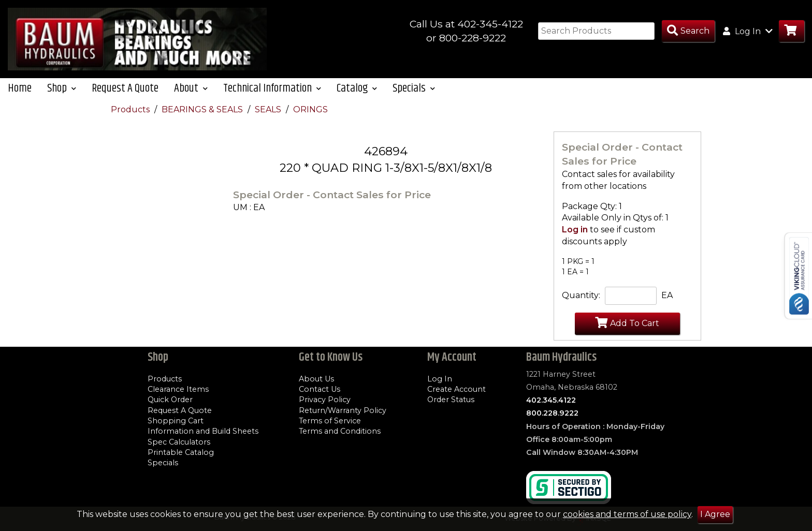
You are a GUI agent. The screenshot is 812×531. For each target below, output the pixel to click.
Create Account (456, 389)
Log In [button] (748, 31)
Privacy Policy (325, 400)
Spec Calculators (179, 442)
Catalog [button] (357, 88)
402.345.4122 (551, 400)
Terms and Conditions (340, 431)
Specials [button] (414, 88)
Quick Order (170, 400)
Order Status (451, 400)
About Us (316, 379)
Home (20, 88)
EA (667, 295)
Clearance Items (178, 389)
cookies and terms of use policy (627, 514)
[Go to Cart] (792, 31)
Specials (163, 463)
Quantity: (581, 295)
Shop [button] (62, 88)
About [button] (191, 88)
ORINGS (310, 109)
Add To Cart (627, 322)
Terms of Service (330, 421)
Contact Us (320, 389)
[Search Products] (688, 31)
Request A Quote (125, 88)
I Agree (715, 514)
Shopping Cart (176, 421)
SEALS (269, 109)
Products (131, 109)
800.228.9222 (552, 413)
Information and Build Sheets (203, 431)
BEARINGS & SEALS (203, 109)
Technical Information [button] (272, 88)
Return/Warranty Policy (343, 410)
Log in (575, 230)
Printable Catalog (181, 452)
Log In (440, 379)
